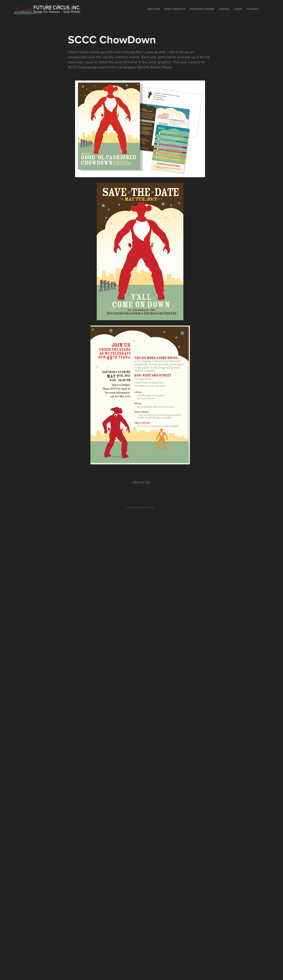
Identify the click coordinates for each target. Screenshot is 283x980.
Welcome (154, 9)
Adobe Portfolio (146, 507)
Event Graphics (175, 9)
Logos (238, 9)
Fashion (224, 9)
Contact (253, 9)
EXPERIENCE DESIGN (202, 9)
